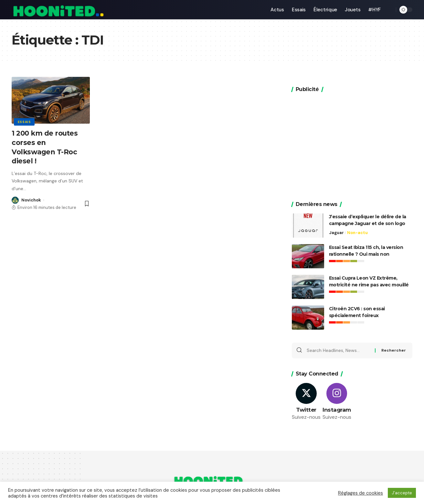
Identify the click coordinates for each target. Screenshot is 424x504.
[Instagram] (337, 392)
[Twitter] (306, 392)
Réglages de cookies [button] (360, 493)
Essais (24, 122)
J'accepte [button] (402, 493)
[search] (389, 10)
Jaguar (336, 223)
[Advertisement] (352, 134)
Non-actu (357, 223)
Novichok (31, 200)
